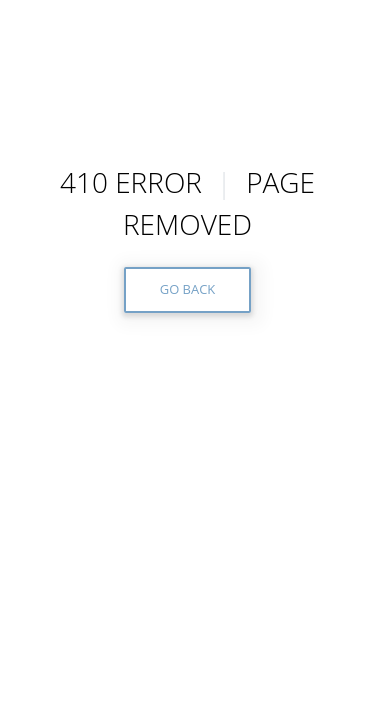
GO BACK (188, 289)
